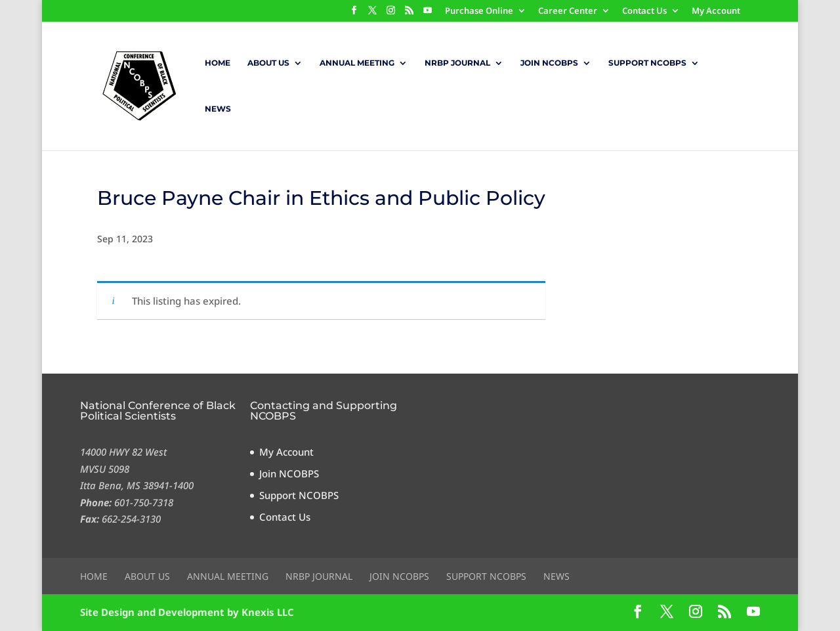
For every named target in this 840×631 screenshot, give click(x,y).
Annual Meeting (357, 63)
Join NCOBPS (549, 63)
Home (218, 63)
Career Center (568, 11)
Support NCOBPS (647, 63)
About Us (268, 63)
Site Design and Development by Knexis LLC (187, 612)
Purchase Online (479, 11)
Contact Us (644, 11)
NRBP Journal (457, 63)
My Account (716, 11)
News (218, 109)
